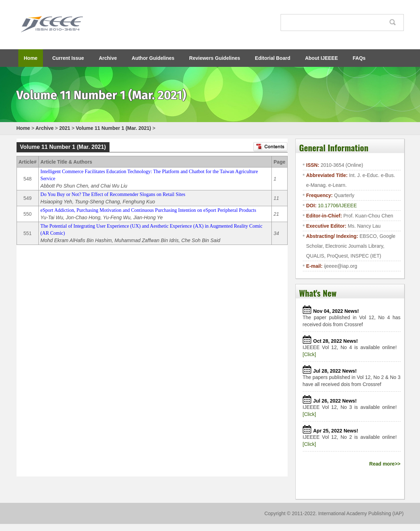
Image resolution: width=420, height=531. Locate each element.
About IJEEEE (321, 58)
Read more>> (385, 464)
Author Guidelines (153, 58)
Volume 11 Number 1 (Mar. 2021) (113, 128)
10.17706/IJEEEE (337, 206)
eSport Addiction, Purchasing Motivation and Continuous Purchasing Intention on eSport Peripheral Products (148, 210)
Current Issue (68, 58)
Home (31, 58)
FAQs (359, 58)
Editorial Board (272, 58)
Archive (108, 58)
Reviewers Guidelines (215, 58)
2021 (65, 128)
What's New (318, 293)
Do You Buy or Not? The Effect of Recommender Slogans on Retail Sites (113, 194)
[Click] (309, 354)
